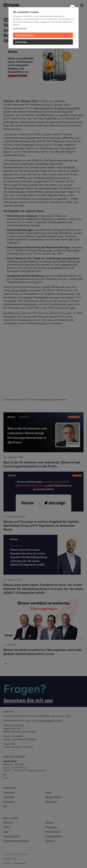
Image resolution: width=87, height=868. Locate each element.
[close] (72, 7)
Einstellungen (21, 42)
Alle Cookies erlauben (25, 35)
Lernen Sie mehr (20, 28)
